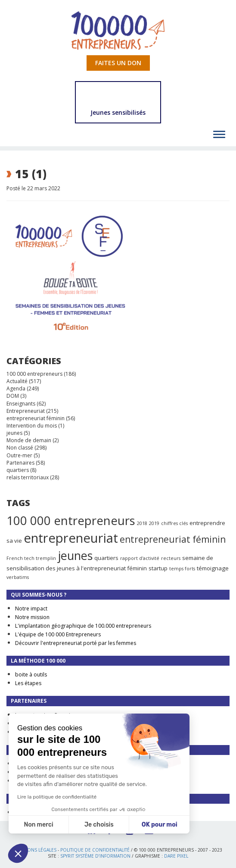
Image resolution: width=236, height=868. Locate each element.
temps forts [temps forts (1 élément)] (182, 569)
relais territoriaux (28, 477)
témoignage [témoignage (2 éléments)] (213, 568)
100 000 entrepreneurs (34, 374)
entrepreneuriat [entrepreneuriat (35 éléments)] (71, 538)
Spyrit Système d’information (95, 856)
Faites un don (118, 63)
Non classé (20, 448)
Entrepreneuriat (26, 411)
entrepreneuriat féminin (36, 418)
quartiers (18, 470)
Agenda (16, 388)
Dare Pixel (176, 856)
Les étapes (28, 683)
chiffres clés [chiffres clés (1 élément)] (174, 523)
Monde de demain (29, 440)
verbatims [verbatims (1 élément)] (18, 577)
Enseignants (21, 404)
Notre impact (31, 609)
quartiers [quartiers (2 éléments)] (106, 558)
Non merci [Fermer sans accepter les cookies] (38, 825)
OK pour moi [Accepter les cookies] (160, 825)
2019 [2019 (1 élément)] (154, 523)
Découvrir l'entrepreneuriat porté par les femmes (76, 643)
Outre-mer (19, 455)
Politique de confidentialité (95, 850)
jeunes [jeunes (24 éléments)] (75, 555)
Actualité (17, 381)
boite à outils (31, 675)
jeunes (14, 433)
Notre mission (32, 617)
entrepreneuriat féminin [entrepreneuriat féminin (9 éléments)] (173, 539)
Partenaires (20, 463)
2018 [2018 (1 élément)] (142, 523)
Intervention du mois (32, 426)
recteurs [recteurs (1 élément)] (171, 558)
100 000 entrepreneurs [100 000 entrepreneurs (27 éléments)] (71, 520)
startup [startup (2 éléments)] (158, 568)
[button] (18, 853)
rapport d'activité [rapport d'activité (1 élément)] (140, 558)
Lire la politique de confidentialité (57, 797)
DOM (13, 396)
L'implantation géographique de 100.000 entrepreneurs (83, 626)
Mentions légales (35, 850)
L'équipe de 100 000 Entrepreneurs (58, 634)
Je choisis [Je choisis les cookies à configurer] (99, 825)
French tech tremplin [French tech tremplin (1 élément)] (31, 558)
